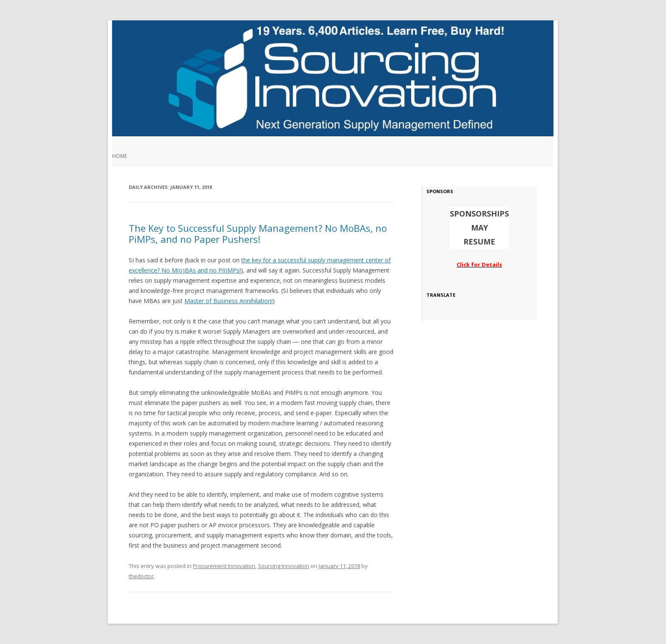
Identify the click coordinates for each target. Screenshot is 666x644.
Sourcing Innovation (284, 566)
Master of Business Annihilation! (229, 301)
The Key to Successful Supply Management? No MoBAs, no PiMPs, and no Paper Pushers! (258, 233)
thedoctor (141, 576)
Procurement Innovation (224, 566)
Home (120, 156)
